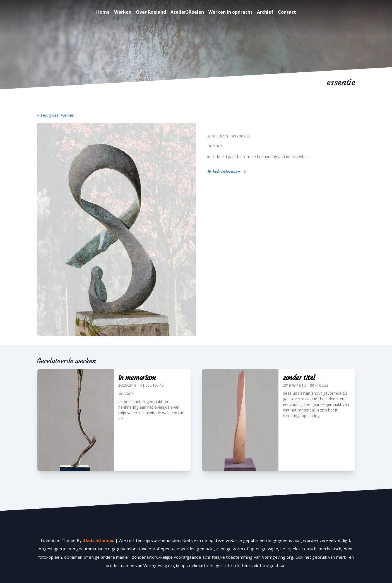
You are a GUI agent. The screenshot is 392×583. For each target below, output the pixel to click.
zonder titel (299, 378)
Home (103, 12)
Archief (265, 12)
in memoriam (137, 378)
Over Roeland (151, 12)
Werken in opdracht (230, 12)
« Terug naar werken (56, 115)
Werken (123, 12)
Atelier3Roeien (187, 12)
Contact (287, 12)
